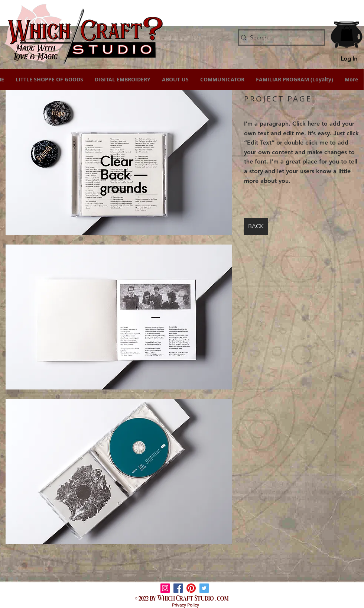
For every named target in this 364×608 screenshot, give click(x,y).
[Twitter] (204, 588)
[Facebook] (178, 588)
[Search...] (279, 38)
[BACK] (256, 227)
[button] (347, 33)
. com (222, 598)
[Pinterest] (191, 588)
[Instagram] (165, 588)
